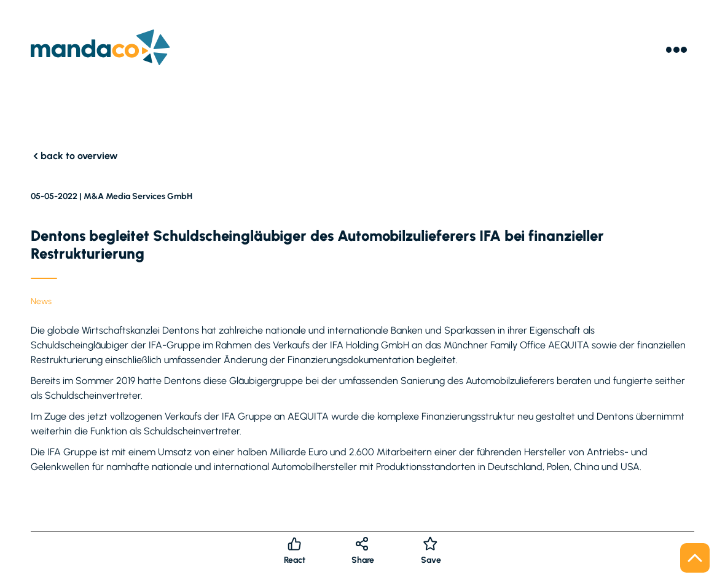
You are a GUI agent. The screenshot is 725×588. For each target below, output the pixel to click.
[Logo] (100, 49)
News (41, 301)
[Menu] (676, 50)
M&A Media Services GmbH (138, 196)
